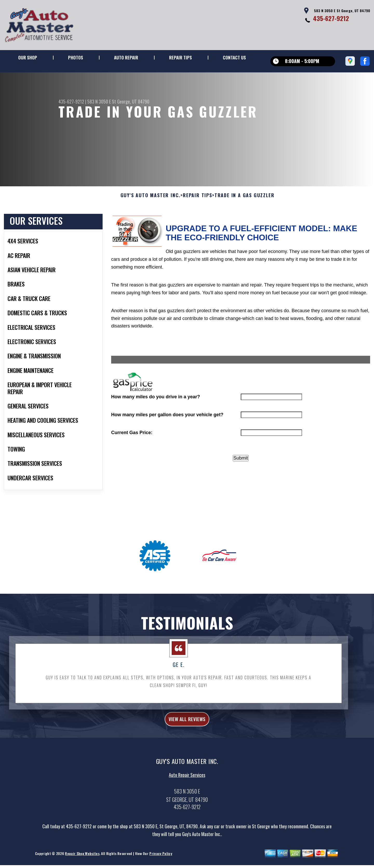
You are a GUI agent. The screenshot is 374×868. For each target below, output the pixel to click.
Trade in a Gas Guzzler (245, 220)
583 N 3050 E (99, 101)
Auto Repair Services (187, 802)
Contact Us (234, 57)
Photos (76, 57)
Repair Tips (181, 57)
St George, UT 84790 (131, 101)
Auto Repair (126, 57)
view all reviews (187, 744)
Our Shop (28, 57)
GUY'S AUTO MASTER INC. (151, 220)
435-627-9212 (331, 18)
